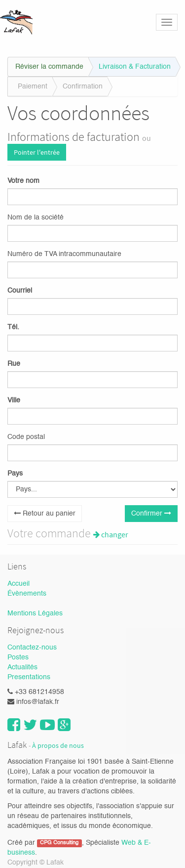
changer (111, 535)
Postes (18, 657)
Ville (14, 400)
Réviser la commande (49, 67)
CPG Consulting (59, 843)
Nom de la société (36, 217)
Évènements (27, 594)
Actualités (22, 667)
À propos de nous (58, 746)
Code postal (26, 437)
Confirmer (151, 513)
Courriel (20, 291)
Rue (14, 364)
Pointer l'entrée (37, 152)
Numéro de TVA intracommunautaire (64, 254)
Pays (15, 474)
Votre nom (23, 181)
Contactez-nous (32, 648)
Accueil (18, 584)
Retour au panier (45, 513)
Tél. (13, 327)
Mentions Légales (35, 613)
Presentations (29, 677)
